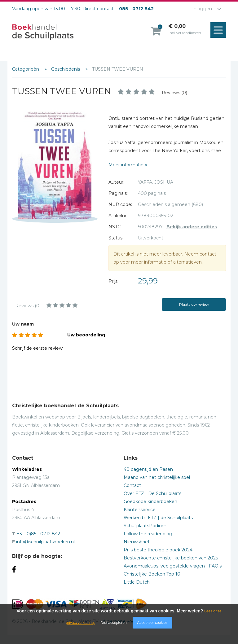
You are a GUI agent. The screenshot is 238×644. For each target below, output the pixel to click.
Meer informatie (126, 165)
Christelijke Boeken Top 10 (152, 574)
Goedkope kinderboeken (150, 502)
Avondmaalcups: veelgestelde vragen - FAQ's (173, 566)
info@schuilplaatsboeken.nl (45, 542)
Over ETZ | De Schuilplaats (152, 493)
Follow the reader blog (148, 534)
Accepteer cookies (152, 623)
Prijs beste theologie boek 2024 (158, 550)
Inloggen (202, 9)
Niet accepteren (114, 623)
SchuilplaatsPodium (145, 526)
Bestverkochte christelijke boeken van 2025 (171, 558)
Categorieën (26, 69)
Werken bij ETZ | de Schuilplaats (158, 518)
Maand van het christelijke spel (157, 477)
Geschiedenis (66, 69)
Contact (132, 485)
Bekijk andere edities (192, 227)
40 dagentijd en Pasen (148, 469)
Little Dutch (137, 582)
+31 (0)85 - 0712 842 (38, 534)
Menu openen (220, 30)
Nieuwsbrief (137, 542)
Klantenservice (140, 510)
